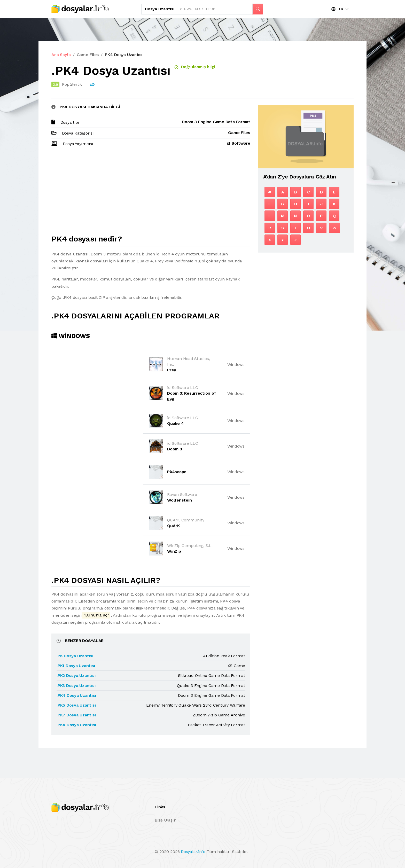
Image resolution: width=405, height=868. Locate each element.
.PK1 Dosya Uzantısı (76, 666)
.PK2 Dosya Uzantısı (76, 675)
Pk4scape (177, 472)
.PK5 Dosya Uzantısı (76, 705)
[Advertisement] (151, 193)
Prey (172, 370)
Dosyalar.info (193, 852)
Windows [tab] (71, 336)
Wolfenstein (179, 500)
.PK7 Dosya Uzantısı (76, 715)
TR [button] (337, 9)
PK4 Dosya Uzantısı (123, 55)
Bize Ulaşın (165, 820)
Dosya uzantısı (160, 9)
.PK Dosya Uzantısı (75, 656)
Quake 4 (175, 423)
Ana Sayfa (61, 55)
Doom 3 (175, 449)
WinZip (174, 551)
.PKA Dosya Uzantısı (76, 725)
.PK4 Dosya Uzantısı (76, 695)
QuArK (173, 526)
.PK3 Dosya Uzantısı (76, 686)
